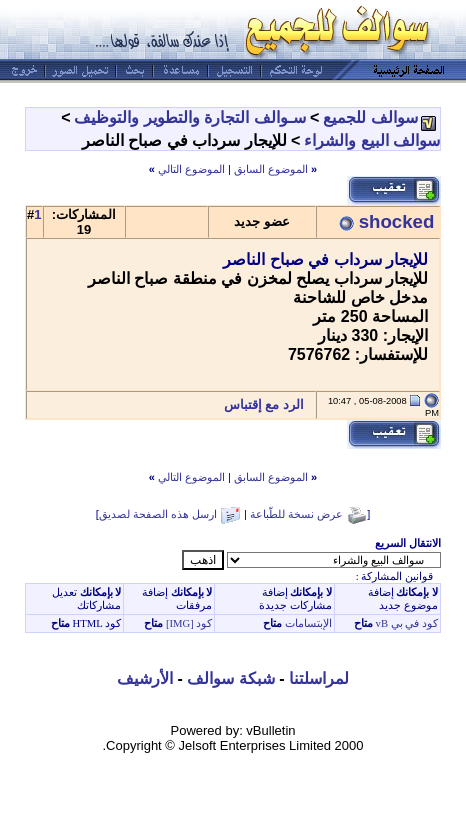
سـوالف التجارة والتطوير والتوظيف (189, 117)
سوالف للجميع (370, 117)
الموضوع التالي (191, 169)
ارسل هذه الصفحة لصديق (158, 514)
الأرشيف (145, 678)
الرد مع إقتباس (269, 404)
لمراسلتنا (319, 678)
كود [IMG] (189, 623)
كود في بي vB (405, 623)
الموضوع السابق (271, 169)
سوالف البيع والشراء (372, 140)
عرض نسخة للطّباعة (296, 514)
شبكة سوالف (230, 678)
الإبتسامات (307, 623)
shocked (397, 221)
